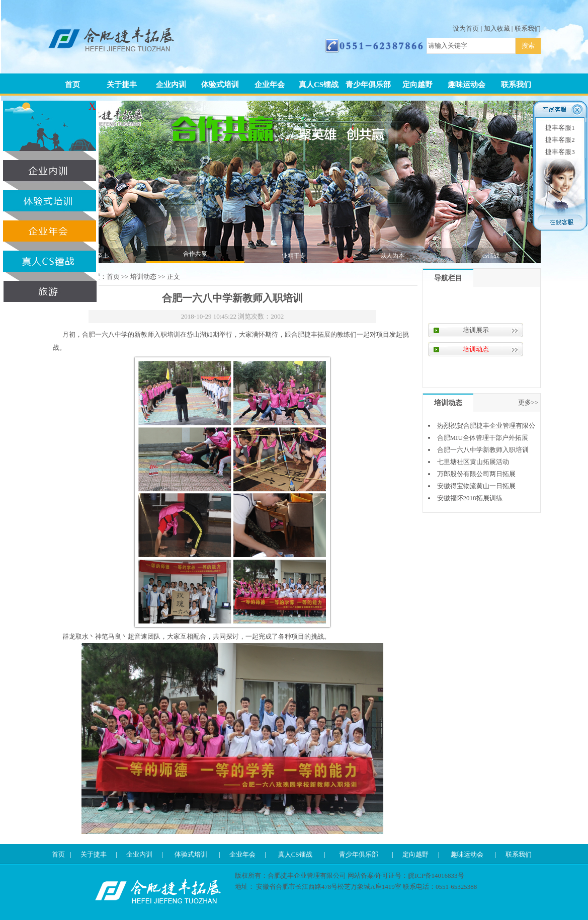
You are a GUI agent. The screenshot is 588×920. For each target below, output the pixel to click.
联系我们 (528, 28)
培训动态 (143, 277)
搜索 (528, 46)
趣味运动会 (467, 85)
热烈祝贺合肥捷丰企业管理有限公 (486, 426)
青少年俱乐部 (368, 85)
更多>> (528, 402)
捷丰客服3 (560, 152)
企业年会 (270, 85)
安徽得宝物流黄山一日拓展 (476, 486)
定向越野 (417, 85)
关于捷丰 (122, 85)
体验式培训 (220, 85)
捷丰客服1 (560, 128)
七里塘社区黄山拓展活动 (473, 462)
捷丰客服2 (560, 140)
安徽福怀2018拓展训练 (470, 498)
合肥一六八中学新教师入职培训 (483, 450)
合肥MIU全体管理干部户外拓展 (483, 438)
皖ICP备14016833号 (436, 875)
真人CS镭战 (319, 85)
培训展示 (476, 330)
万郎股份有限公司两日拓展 (476, 474)
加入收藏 (497, 28)
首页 (72, 85)
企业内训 (171, 85)
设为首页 (466, 28)
